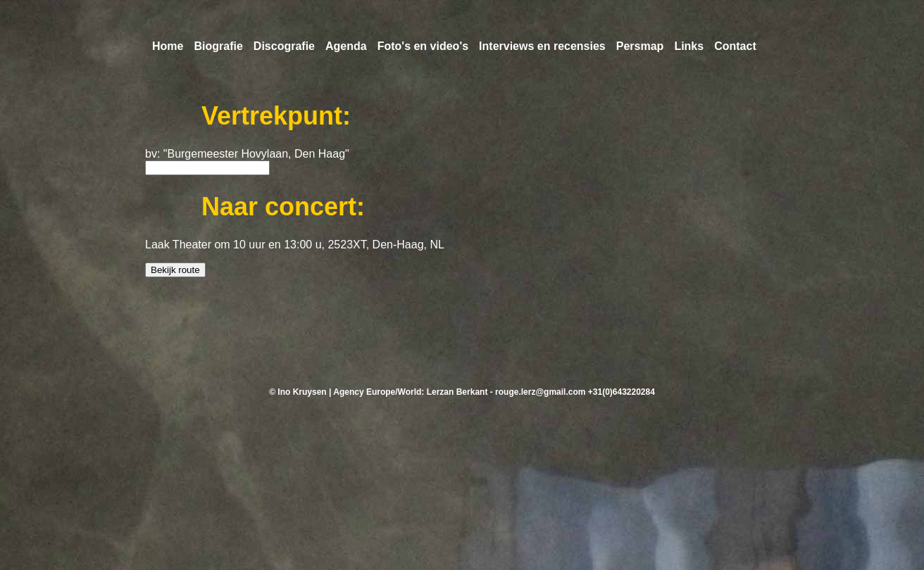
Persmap (640, 46)
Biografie (218, 46)
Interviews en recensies (542, 46)
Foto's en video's (423, 46)
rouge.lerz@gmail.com (540, 392)
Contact (735, 46)
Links (689, 46)
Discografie (284, 46)
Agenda (346, 46)
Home (168, 46)
